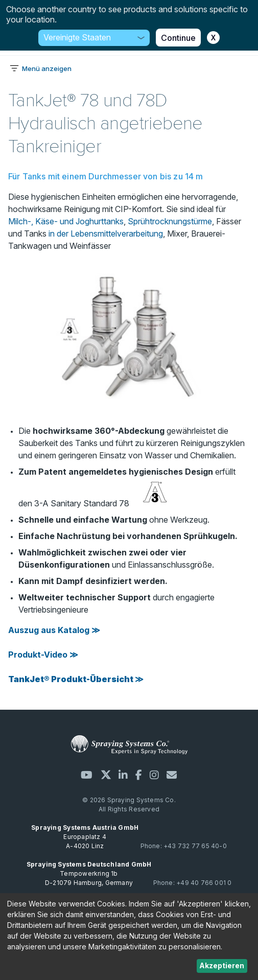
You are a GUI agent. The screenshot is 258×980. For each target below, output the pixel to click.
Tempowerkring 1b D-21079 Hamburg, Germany (89, 873)
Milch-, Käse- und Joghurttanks (66, 221)
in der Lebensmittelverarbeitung (106, 234)
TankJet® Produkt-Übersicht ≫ (76, 679)
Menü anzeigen (47, 68)
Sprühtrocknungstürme (170, 221)
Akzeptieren (222, 965)
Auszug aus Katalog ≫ (54, 630)
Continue (178, 38)
